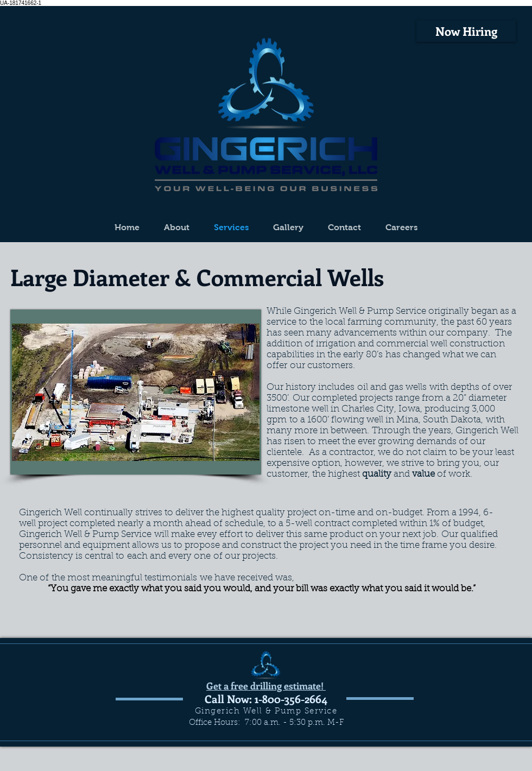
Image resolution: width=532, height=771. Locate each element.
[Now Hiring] (466, 31)
